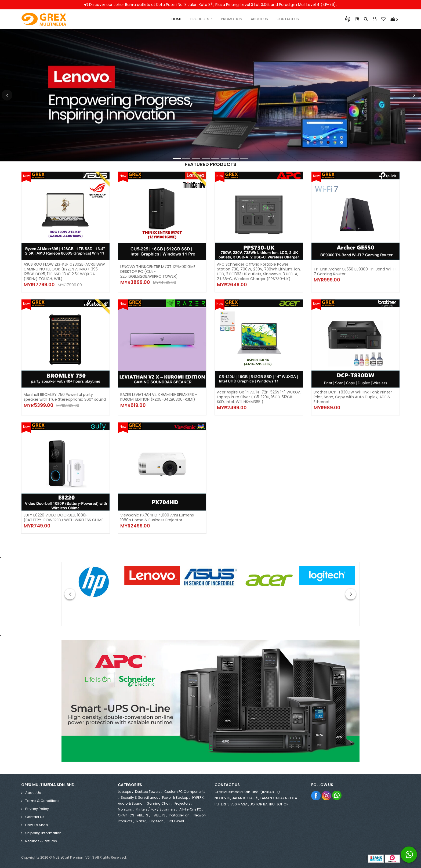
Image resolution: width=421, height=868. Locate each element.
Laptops (124, 792)
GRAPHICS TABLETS (133, 815)
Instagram (327, 795)
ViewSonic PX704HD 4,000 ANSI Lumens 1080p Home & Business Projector (157, 518)
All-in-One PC (190, 809)
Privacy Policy (37, 809)
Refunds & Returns (41, 841)
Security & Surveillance (139, 798)
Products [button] (200, 19)
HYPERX (198, 798)
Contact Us (288, 19)
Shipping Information (43, 833)
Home (177, 19)
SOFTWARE (176, 821)
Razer (141, 821)
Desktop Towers (148, 792)
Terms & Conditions (42, 801)
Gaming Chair (159, 803)
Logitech (157, 821)
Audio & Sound (130, 803)
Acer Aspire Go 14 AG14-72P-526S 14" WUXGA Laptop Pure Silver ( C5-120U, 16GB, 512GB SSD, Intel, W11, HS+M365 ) (259, 397)
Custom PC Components (185, 792)
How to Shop (37, 825)
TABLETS (159, 815)
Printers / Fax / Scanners (156, 809)
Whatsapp (337, 795)
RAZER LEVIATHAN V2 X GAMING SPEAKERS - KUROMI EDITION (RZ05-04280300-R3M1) (159, 397)
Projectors (182, 803)
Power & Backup (175, 798)
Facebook (316, 795)
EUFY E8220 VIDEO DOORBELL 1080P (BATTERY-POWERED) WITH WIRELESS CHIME (63, 518)
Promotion (232, 19)
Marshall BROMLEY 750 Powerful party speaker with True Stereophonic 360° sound (65, 397)
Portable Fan (179, 815)
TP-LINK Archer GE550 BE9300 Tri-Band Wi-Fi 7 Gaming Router (355, 272)
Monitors (125, 809)
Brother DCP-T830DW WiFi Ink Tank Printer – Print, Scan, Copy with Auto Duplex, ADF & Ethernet (355, 397)
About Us (259, 19)
